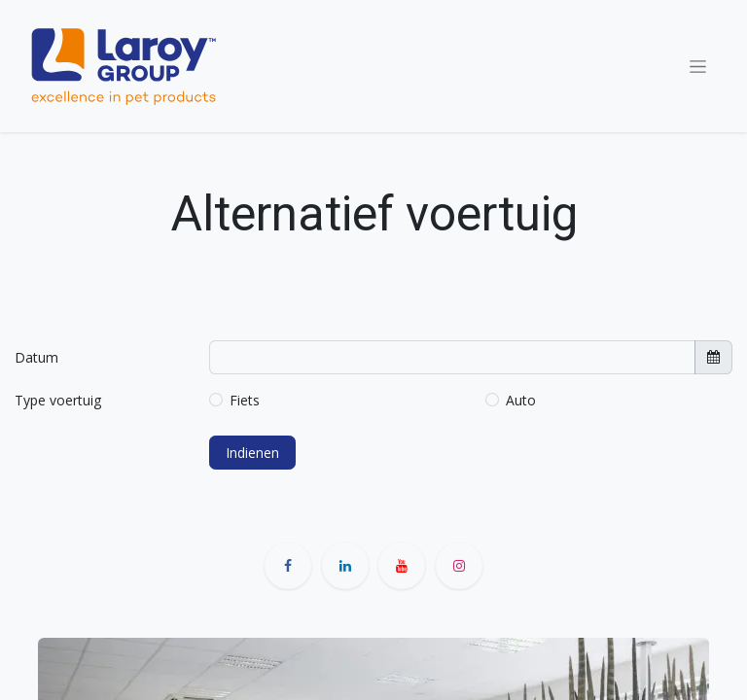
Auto (521, 400)
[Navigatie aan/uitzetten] (698, 67)
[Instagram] (459, 566)
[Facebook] (288, 566)
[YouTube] (402, 566)
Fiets (245, 400)
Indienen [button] (252, 453)
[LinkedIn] (345, 566)
